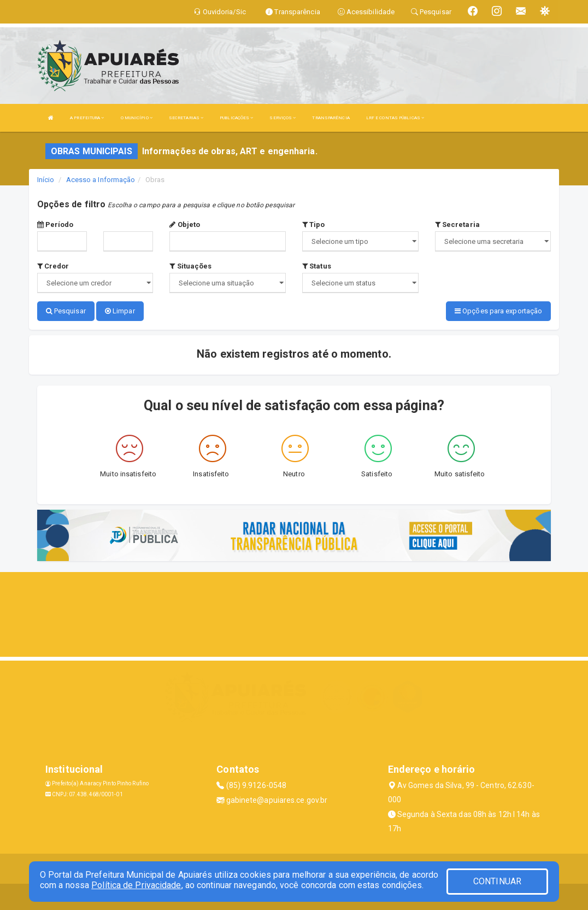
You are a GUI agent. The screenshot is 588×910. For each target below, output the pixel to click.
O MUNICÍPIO (137, 118)
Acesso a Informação (101, 180)
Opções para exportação (498, 311)
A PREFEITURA (87, 118)
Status (317, 266)
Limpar (120, 311)
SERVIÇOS (283, 118)
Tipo (314, 224)
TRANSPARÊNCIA (331, 118)
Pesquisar (66, 311)
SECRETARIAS (186, 118)
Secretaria (457, 224)
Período (55, 224)
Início (46, 180)
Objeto (185, 224)
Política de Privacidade (136, 885)
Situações (190, 266)
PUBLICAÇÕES (236, 118)
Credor (53, 266)
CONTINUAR (497, 881)
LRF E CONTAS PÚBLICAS (395, 118)
